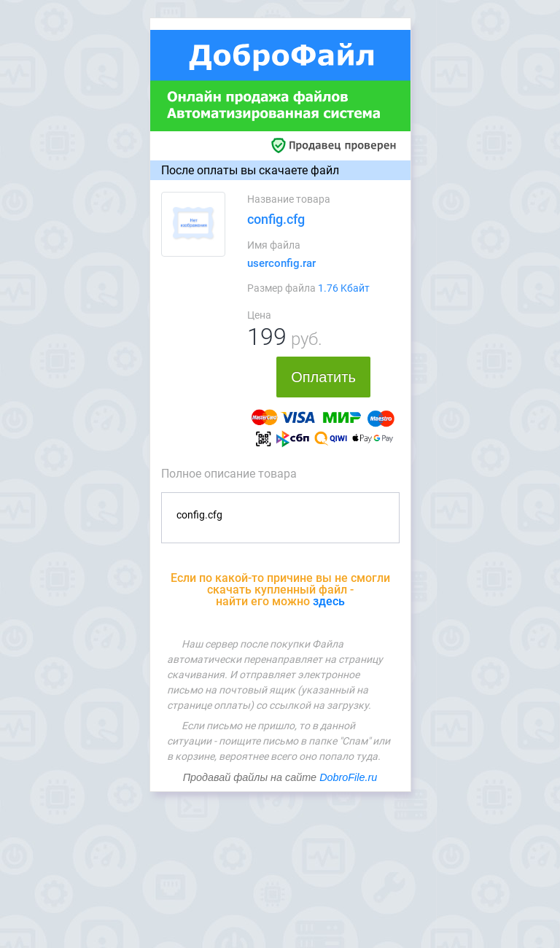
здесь (329, 601)
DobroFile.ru (348, 777)
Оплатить (323, 377)
